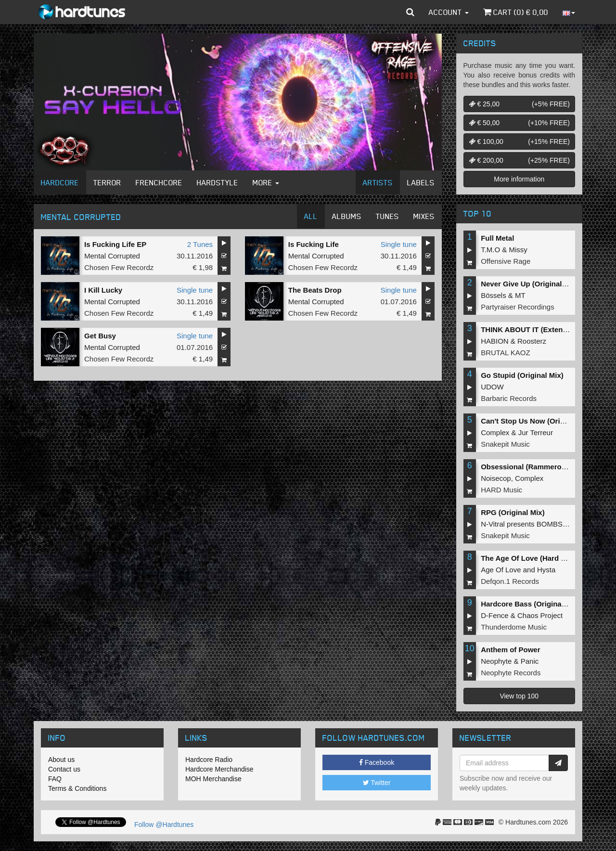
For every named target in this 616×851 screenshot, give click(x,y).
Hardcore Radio (209, 760)
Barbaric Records (509, 398)
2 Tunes (200, 244)
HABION (495, 341)
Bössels (494, 295)
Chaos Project (540, 615)
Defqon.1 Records (510, 581)
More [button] (266, 182)
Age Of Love (501, 570)
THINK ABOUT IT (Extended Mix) (536, 329)
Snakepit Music (505, 444)
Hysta (546, 570)
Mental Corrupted (112, 256)
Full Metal (497, 238)
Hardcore (60, 182)
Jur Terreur (536, 432)
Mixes (424, 216)
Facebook (377, 762)
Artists (378, 182)
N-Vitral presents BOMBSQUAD (532, 524)
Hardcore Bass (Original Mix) (530, 604)
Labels (421, 182)
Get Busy (100, 336)
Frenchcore (159, 182)
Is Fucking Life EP (115, 244)
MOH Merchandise (213, 779)
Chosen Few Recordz (119, 267)
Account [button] (449, 12)
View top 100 (519, 696)
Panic (530, 661)
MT (520, 295)
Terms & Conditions (77, 788)
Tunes (387, 216)
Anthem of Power (510, 650)
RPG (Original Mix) (513, 512)
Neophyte (496, 661)
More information (519, 179)
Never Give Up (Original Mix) (530, 284)
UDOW (492, 387)
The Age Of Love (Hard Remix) (533, 558)
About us (61, 760)
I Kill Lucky (103, 290)
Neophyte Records (511, 673)
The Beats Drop (315, 290)
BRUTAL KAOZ (506, 353)
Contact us (64, 769)
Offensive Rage (506, 261)
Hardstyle (218, 182)
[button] (410, 12)
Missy (518, 250)
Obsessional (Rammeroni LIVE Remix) (546, 467)
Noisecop (496, 478)
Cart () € (516, 12)
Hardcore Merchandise (219, 769)
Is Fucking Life (314, 244)
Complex (495, 432)
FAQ (55, 779)
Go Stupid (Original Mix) (522, 375)
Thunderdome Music (514, 627)
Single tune (399, 244)
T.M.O (490, 250)
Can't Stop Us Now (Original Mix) (537, 421)
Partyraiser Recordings (518, 307)
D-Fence (495, 615)
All (311, 216)
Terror (107, 182)
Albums (347, 216)
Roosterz (532, 341)
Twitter (377, 783)
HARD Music (501, 490)
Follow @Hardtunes (164, 825)
